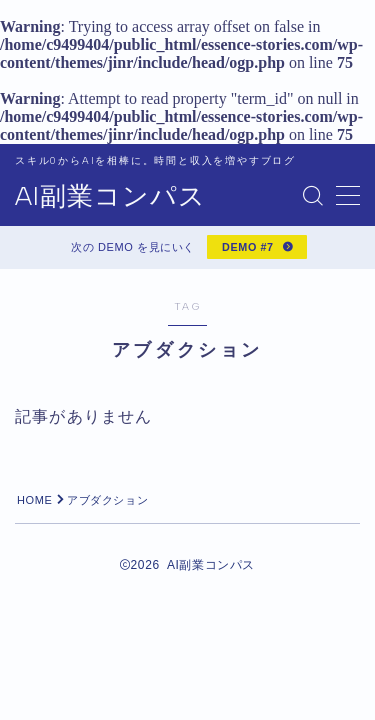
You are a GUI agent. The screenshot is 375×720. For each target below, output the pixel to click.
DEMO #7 (248, 247)
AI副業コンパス (110, 196)
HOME (34, 500)
